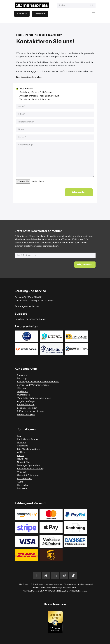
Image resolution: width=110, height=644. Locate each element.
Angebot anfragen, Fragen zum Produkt (39, 96)
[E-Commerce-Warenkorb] (40, 14)
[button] (79, 192)
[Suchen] (92, 5)
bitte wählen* (26, 89)
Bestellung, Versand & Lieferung (35, 92)
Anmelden (22, 14)
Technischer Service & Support (35, 99)
